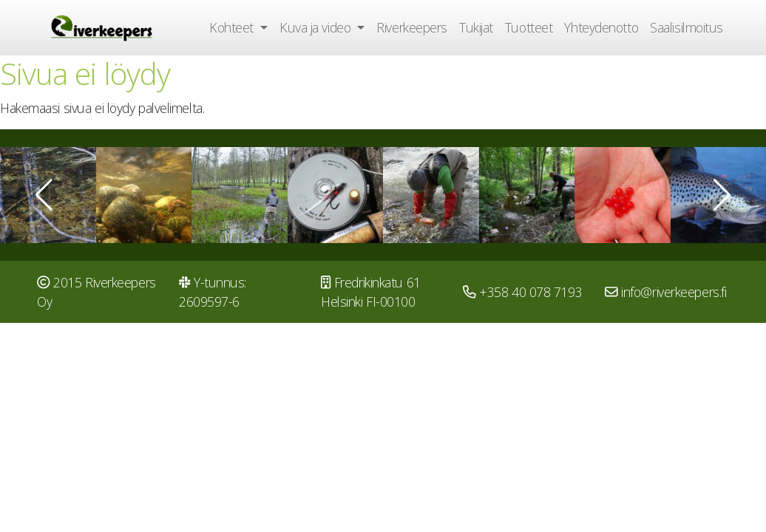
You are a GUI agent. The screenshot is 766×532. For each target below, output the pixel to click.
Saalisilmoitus (687, 27)
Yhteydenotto (601, 27)
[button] (44, 195)
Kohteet (233, 27)
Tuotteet (529, 27)
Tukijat (476, 27)
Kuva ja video (317, 27)
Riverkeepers (412, 27)
